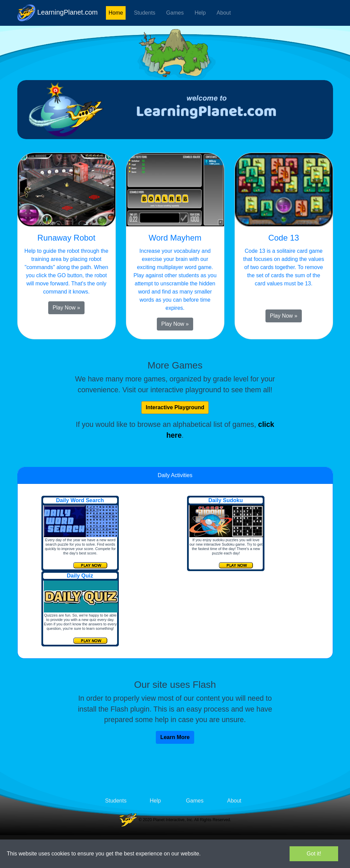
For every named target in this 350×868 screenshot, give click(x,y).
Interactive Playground (175, 407)
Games (175, 13)
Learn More (175, 737)
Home (116, 13)
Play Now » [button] (66, 308)
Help (200, 13)
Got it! (314, 854)
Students (144, 13)
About (224, 13)
